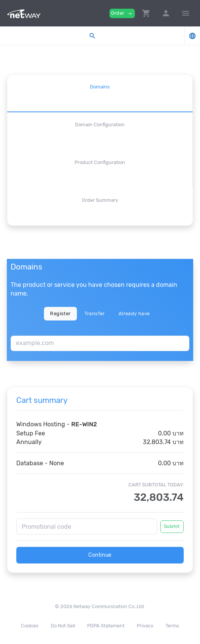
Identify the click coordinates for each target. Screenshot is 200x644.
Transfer (95, 313)
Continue (100, 555)
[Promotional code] (87, 526)
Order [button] (122, 13)
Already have (134, 313)
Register (60, 313)
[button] (146, 13)
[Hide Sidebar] (186, 13)
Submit (172, 526)
